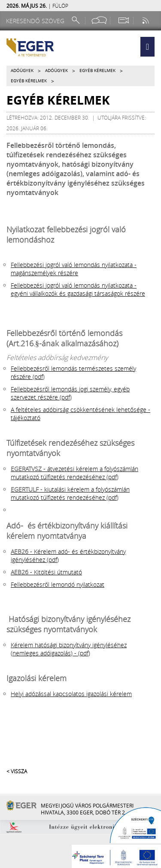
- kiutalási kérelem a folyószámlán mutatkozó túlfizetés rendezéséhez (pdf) (70, 493)
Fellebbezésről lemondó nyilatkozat (58, 584)
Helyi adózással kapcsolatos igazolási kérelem (71, 694)
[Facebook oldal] (99, 20)
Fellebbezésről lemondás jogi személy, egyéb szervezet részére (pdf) (70, 393)
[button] (147, 47)
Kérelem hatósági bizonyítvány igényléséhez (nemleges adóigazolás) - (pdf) (69, 649)
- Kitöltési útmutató (46, 572)
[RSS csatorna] (146, 20)
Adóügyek (22, 71)
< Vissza (17, 771)
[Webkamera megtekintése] (123, 20)
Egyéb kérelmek (97, 71)
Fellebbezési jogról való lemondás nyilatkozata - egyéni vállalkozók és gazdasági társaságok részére (78, 289)
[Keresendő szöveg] (36, 21)
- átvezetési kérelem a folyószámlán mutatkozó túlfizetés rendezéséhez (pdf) (74, 473)
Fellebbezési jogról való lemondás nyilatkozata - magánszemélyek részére (74, 269)
